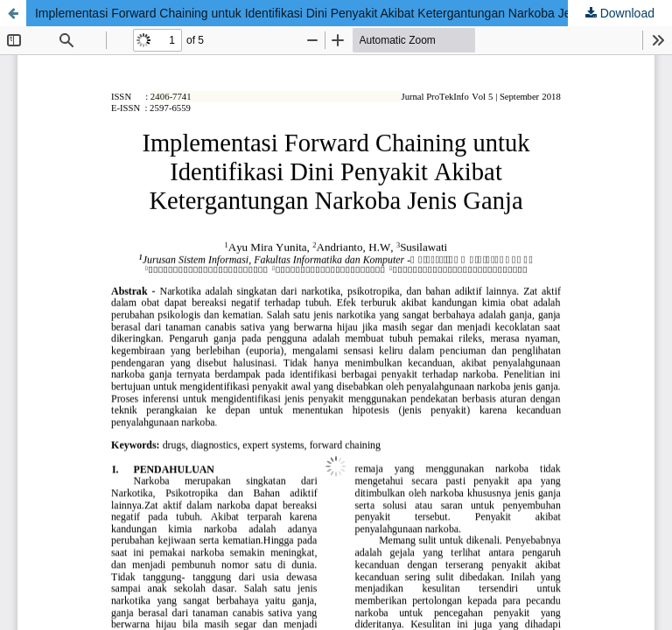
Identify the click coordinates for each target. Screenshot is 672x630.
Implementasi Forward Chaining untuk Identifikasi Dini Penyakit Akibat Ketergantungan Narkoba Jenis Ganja (329, 13)
